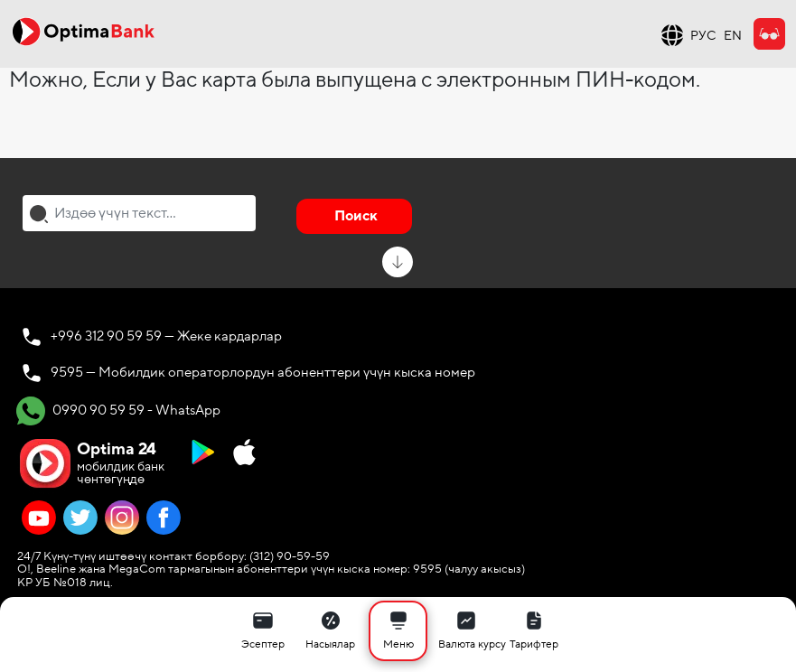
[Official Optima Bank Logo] (83, 31)
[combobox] (139, 213)
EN (733, 36)
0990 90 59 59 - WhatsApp (118, 411)
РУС (703, 36)
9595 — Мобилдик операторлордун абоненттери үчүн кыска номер (263, 372)
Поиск (356, 216)
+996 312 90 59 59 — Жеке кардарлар (166, 336)
